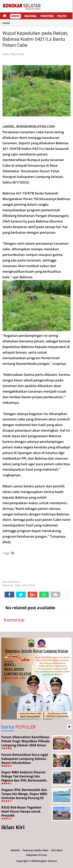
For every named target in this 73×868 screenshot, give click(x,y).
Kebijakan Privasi (36, 855)
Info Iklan (57, 850)
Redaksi (15, 850)
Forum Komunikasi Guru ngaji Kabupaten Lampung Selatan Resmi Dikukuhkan (25, 759)
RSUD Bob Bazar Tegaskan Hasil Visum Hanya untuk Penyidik (21, 811)
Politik (62, 16)
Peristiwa (47, 16)
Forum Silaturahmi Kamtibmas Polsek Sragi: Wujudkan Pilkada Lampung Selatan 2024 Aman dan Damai (26, 743)
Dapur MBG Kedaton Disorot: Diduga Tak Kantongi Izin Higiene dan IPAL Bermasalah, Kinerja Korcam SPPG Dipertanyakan (24, 780)
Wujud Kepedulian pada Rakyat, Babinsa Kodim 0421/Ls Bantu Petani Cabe (35, 39)
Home (6, 23)
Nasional (31, 16)
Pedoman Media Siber (36, 850)
